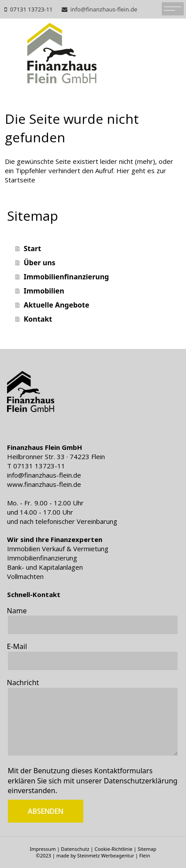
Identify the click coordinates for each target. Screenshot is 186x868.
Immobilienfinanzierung (66, 277)
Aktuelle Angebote (57, 305)
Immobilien (44, 291)
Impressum (43, 849)
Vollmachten (25, 576)
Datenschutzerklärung (140, 781)
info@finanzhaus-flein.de (104, 9)
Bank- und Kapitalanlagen (45, 567)
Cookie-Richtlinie (113, 849)
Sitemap (147, 849)
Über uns (40, 263)
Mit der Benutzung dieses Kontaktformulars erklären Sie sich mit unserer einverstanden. (93, 781)
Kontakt (38, 319)
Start (32, 249)
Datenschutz (75, 849)
